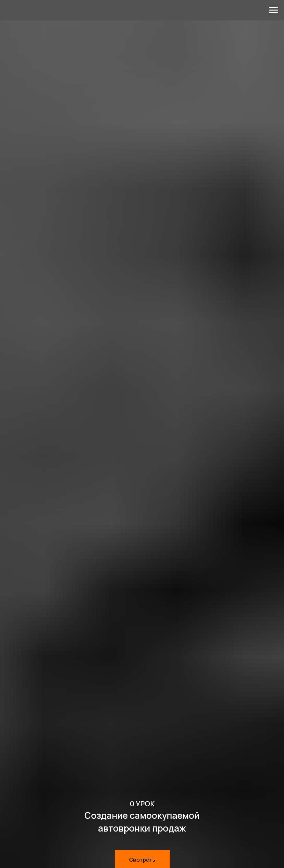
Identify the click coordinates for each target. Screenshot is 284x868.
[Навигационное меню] (273, 10)
